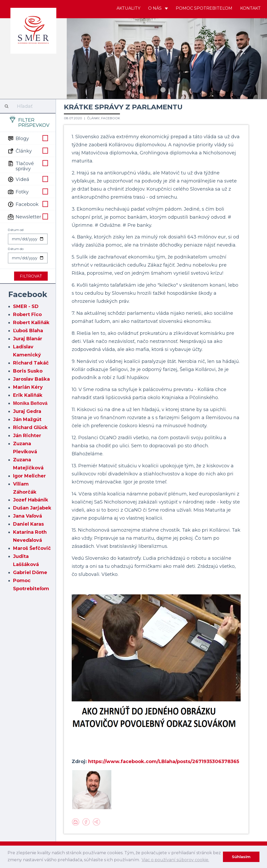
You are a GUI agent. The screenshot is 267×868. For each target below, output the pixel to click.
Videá (28, 179)
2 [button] (171, 90)
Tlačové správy (28, 166)
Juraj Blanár (28, 339)
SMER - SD (26, 306)
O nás (158, 8)
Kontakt (250, 8)
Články (28, 150)
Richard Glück (30, 427)
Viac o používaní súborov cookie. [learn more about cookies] (175, 860)
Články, (94, 118)
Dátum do (16, 249)
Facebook (28, 204)
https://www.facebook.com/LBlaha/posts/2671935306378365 (164, 762)
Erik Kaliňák (28, 395)
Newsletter (28, 216)
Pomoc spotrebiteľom (204, 8)
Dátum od (16, 230)
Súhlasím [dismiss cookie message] (241, 857)
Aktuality (128, 8)
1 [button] (163, 90)
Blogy (28, 138)
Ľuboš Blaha (28, 331)
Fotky (28, 191)
